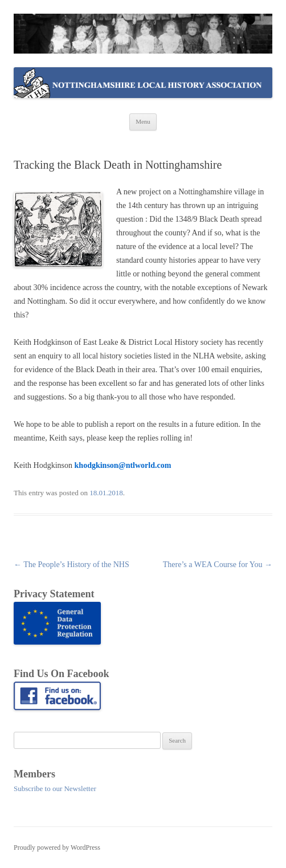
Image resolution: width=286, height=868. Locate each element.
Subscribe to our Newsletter (55, 788)
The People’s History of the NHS (71, 565)
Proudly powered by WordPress (57, 847)
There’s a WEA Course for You (218, 565)
